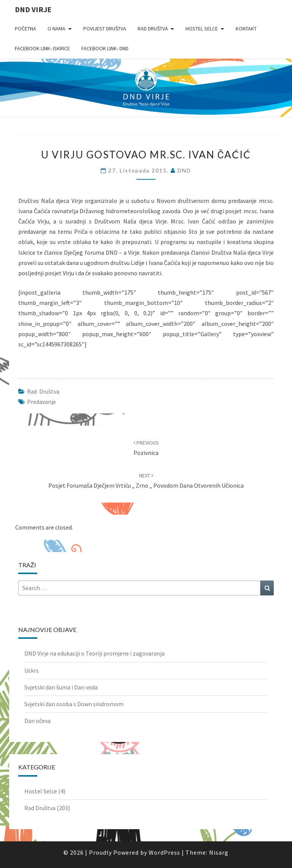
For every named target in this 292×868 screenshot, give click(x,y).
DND (184, 170)
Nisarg (219, 852)
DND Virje (33, 9)
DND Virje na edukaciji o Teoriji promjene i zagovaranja (94, 653)
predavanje (41, 402)
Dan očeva (37, 721)
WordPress (164, 852)
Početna (25, 29)
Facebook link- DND (105, 48)
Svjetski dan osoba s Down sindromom (74, 704)
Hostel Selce (202, 29)
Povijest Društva (105, 29)
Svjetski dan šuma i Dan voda (61, 687)
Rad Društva (153, 29)
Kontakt (246, 29)
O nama (56, 29)
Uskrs (32, 670)
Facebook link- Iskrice (42, 48)
